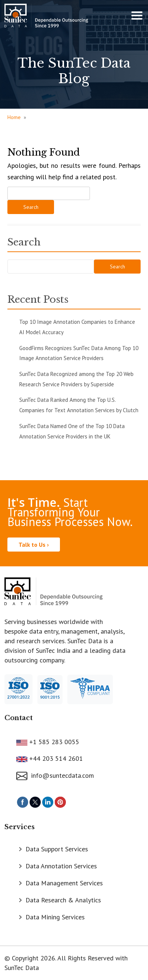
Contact (18, 718)
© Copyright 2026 (30, 958)
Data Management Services (64, 883)
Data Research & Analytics (63, 900)
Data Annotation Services (61, 866)
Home (14, 117)
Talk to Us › (34, 545)
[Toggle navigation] (137, 16)
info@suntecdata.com (55, 775)
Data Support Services (57, 849)
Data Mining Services (55, 917)
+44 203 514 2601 (55, 758)
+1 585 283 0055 (53, 742)
